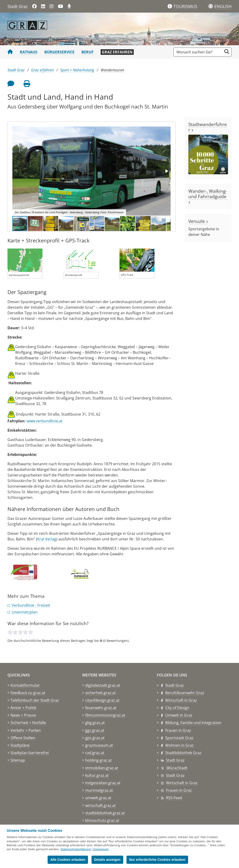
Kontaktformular (25, 685)
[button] (223, 7)
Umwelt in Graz (179, 715)
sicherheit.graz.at (100, 693)
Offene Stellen (23, 738)
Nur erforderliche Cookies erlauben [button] (157, 860)
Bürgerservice (59, 52)
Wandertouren (112, 70)
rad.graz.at (95, 753)
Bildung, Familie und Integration (193, 723)
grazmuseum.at (99, 745)
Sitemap (18, 760)
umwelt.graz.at (98, 798)
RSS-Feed (174, 798)
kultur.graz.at (97, 775)
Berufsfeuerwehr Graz (185, 693)
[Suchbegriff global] (199, 52)
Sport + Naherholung (77, 70)
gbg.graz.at (95, 723)
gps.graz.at (95, 738)
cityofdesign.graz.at (102, 700)
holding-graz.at (98, 760)
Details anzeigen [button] (107, 860)
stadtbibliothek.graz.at (105, 813)
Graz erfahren (117, 52)
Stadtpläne (20, 745)
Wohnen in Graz (179, 745)
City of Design (177, 708)
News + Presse (23, 715)
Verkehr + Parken (26, 730)
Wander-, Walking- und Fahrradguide (208, 196)
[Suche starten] (227, 52)
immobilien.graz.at (102, 768)
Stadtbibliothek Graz (183, 753)
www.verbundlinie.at (45, 421)
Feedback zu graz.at (28, 693)
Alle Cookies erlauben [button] (68, 860)
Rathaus (29, 52)
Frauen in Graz (178, 730)
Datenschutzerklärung (76, 849)
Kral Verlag (47, 539)
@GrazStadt (177, 768)
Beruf (88, 52)
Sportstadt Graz (179, 738)
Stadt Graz (18, 6)
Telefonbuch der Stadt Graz (35, 700)
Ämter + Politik (23, 708)
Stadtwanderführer (208, 127)
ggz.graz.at (95, 730)
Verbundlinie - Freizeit (31, 605)
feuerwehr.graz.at (101, 708)
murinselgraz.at (99, 790)
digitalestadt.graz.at (103, 685)
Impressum (101, 849)
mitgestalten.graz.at (103, 783)
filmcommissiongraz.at (105, 715)
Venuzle (198, 221)
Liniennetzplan (25, 612)
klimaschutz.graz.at (102, 820)
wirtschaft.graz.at (100, 805)
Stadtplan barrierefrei (30, 753)
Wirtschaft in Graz (181, 700)
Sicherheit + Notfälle (28, 723)
